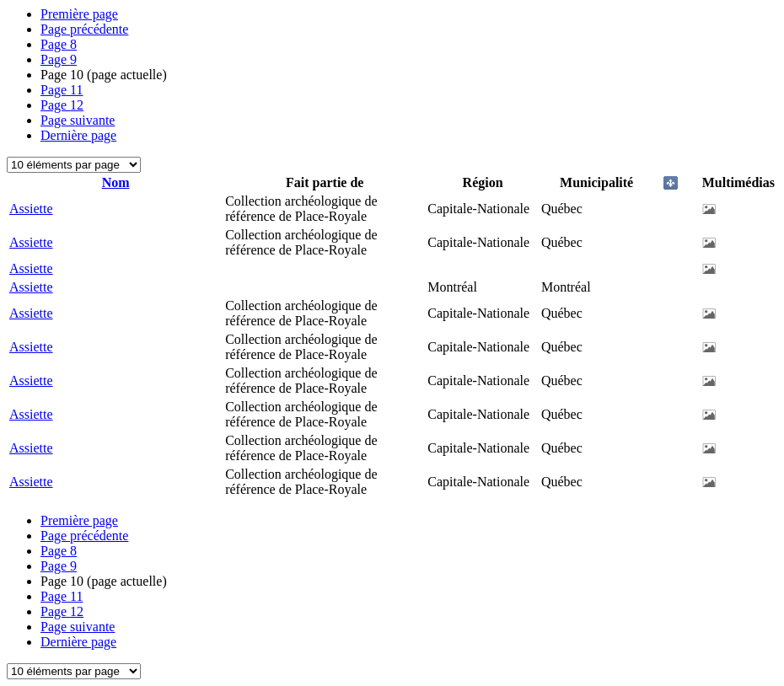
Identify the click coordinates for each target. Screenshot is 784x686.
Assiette (31, 209)
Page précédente (84, 29)
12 (62, 105)
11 (62, 90)
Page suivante (78, 120)
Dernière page (78, 135)
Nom (116, 182)
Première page (79, 14)
